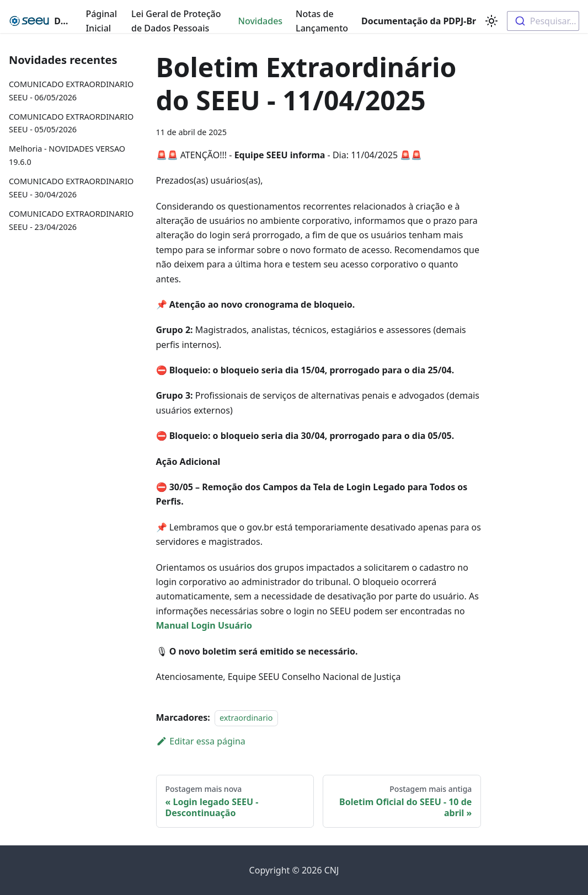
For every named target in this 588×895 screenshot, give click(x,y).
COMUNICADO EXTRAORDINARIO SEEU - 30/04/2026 (71, 188)
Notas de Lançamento (322, 21)
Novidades (261, 21)
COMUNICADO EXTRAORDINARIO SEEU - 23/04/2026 (71, 220)
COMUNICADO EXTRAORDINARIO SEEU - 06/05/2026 (71, 91)
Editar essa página (201, 741)
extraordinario (246, 718)
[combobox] (543, 21)
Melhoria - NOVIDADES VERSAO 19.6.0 (67, 155)
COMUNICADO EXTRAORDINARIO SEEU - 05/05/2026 (71, 123)
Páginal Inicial (101, 21)
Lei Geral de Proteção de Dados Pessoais (176, 21)
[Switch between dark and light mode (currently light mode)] (491, 21)
